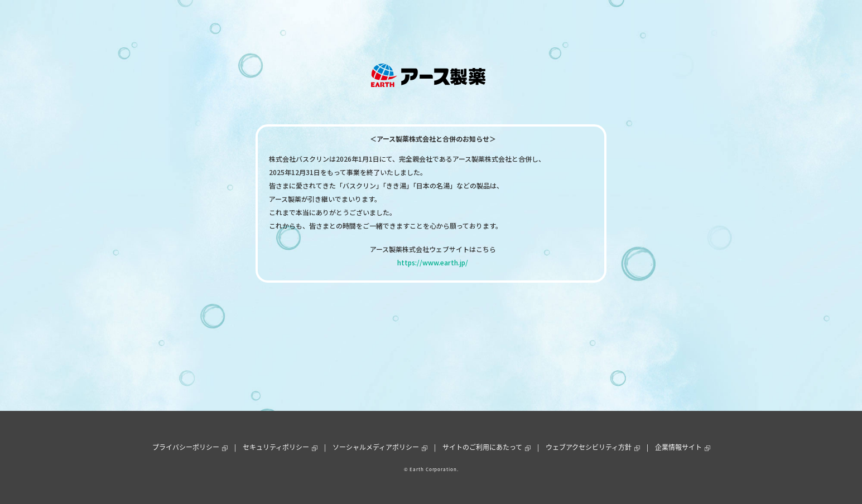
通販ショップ (521, 24)
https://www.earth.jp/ (433, 262)
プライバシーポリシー (186, 447)
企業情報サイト (678, 447)
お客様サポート (463, 24)
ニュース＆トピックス (392, 24)
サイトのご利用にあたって (482, 447)
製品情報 (331, 24)
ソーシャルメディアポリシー (376, 447)
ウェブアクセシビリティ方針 (589, 447)
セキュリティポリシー (276, 447)
